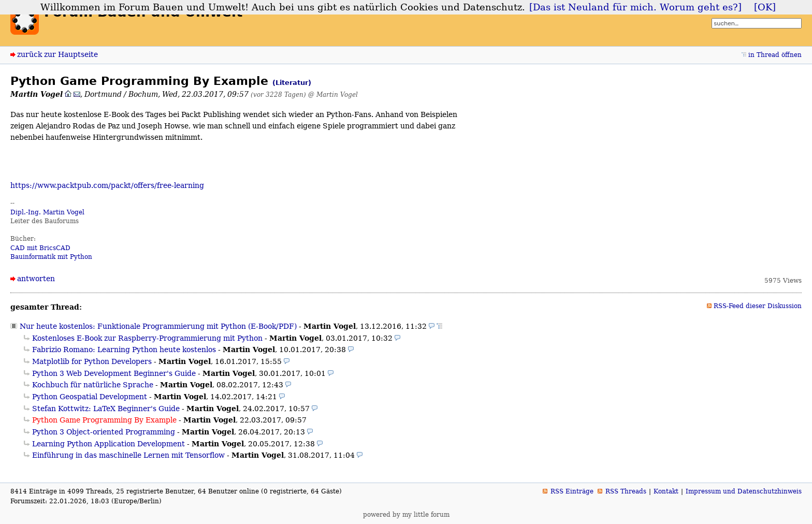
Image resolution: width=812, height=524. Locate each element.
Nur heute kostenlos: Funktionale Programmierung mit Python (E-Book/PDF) (158, 326)
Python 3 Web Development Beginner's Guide (114, 373)
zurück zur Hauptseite (57, 54)
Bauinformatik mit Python (51, 257)
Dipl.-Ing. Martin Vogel (47, 212)
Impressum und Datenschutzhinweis (744, 491)
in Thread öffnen (775, 55)
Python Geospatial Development (90, 397)
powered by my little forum (406, 515)
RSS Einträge (572, 491)
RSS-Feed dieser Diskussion (758, 306)
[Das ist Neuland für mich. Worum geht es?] (635, 7)
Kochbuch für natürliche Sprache (93, 385)
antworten (36, 279)
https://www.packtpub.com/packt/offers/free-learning (107, 185)
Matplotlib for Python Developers (92, 361)
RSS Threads (626, 491)
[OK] (765, 7)
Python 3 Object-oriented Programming (104, 432)
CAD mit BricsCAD (40, 248)
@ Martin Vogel (333, 94)
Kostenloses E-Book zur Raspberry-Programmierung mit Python (147, 338)
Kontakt (666, 491)
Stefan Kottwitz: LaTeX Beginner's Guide (106, 409)
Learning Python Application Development (108, 444)
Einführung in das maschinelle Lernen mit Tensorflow (128, 455)
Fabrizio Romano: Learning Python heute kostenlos (124, 350)
